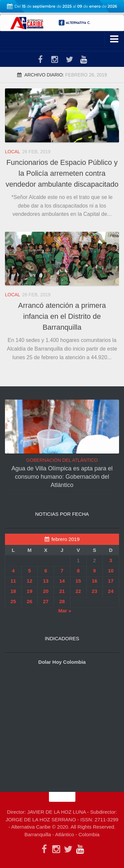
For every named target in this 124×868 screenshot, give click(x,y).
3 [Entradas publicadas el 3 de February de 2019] (111, 560)
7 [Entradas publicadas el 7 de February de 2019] (62, 571)
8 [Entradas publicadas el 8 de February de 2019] (78, 571)
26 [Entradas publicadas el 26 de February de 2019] (30, 601)
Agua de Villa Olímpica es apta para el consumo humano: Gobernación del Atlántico (62, 477)
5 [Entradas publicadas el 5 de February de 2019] (29, 571)
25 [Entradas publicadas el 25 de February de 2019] (13, 601)
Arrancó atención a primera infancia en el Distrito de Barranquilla (62, 316)
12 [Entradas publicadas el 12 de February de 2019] (30, 581)
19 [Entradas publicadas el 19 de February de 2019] (30, 591)
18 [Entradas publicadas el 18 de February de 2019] (13, 591)
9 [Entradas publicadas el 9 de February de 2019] (95, 571)
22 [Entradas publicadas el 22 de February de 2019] (78, 591)
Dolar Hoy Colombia (62, 662)
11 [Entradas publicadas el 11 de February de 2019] (13, 581)
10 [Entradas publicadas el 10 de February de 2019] (111, 571)
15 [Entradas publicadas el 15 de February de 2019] (78, 581)
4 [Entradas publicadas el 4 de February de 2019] (13, 571)
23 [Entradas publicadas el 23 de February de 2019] (94, 591)
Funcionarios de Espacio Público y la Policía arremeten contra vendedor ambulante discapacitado (62, 173)
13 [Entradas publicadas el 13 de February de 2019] (46, 581)
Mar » (65, 611)
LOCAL (13, 152)
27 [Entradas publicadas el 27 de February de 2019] (46, 601)
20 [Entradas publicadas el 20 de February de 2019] (46, 591)
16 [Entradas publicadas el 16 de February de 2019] (94, 581)
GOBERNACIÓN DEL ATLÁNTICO (62, 460)
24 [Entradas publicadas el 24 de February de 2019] (111, 591)
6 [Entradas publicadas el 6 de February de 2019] (46, 571)
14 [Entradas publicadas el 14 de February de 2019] (62, 581)
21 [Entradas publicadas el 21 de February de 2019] (62, 591)
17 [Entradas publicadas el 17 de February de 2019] (111, 581)
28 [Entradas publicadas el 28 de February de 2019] (62, 601)
